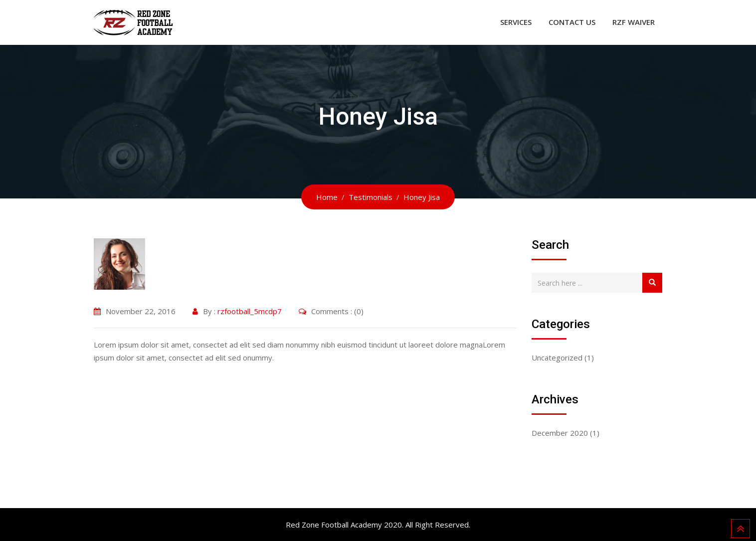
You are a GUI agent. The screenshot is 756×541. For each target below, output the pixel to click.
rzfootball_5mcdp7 (250, 311)
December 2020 (560, 433)
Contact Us (572, 22)
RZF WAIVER (634, 22)
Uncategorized (557, 358)
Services (516, 22)
